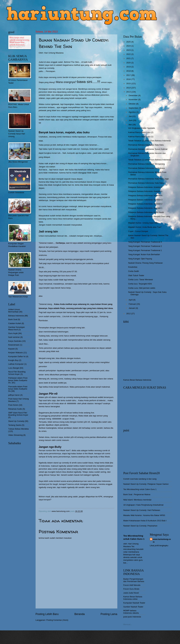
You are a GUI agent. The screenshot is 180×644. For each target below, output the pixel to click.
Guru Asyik (13, 333)
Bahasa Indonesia (16, 316)
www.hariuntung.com (162, 541)
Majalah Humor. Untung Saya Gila (143, 223)
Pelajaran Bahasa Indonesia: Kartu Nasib (146, 212)
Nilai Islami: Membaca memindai (137, 500)
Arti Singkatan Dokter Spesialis (142, 128)
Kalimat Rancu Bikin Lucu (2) (141, 132)
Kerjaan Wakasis (16, 353)
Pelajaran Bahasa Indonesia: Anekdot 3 (145, 200)
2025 (129, 42)
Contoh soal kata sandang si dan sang (140, 479)
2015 (129, 84)
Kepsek (12, 349)
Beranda (79, 614)
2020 (129, 63)
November (133, 100)
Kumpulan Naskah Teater (134, 603)
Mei (130, 125)
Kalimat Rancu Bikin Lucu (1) (141, 137)
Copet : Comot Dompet (138, 231)
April (131, 300)
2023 (129, 50)
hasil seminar (14, 337)
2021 (129, 58)
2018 (129, 71)
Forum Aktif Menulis (132, 585)
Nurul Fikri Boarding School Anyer (17, 373)
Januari (132, 308)
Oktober (132, 104)
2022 (129, 54)
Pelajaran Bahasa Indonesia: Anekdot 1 (145, 208)
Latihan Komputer (16, 364)
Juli (130, 116)
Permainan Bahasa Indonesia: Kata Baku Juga (148, 179)
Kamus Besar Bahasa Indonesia (137, 380)
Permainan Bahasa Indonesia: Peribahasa (146, 168)
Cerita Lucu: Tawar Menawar (141, 280)
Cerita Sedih (134, 271)
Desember (133, 95)
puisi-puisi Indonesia (132, 617)
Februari (133, 304)
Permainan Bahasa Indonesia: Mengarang (146, 164)
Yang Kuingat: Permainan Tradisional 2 (145, 246)
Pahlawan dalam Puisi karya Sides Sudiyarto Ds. (18, 380)
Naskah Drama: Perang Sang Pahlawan (145, 263)
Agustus (132, 112)
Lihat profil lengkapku (159, 546)
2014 (129, 88)
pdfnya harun (14, 395)
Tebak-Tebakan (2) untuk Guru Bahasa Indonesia (149, 141)
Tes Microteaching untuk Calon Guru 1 (140, 489)
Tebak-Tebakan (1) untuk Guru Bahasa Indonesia (149, 160)
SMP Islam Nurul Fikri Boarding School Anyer (18, 414)
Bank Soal (13, 319)
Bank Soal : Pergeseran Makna (137, 494)
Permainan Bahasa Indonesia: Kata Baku (146, 145)
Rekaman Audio (15, 409)
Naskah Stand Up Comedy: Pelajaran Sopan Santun (146, 484)
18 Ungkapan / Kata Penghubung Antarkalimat (143, 505)
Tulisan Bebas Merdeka (19, 429)
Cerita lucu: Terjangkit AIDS (140, 284)
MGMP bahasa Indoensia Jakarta (131, 612)
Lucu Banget (14, 368)
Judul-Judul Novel (131, 593)
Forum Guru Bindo (131, 589)
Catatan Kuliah (15, 323)
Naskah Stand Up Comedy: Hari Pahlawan (142, 510)
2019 (129, 67)
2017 (129, 75)
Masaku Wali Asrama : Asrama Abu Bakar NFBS (144, 515)
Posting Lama (109, 614)
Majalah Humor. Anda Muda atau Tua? (145, 227)
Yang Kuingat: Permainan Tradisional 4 (145, 242)
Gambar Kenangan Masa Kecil (17, 328)
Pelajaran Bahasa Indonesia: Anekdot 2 (145, 204)
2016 (129, 79)
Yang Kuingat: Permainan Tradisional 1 (145, 250)
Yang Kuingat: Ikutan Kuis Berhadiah (144, 254)
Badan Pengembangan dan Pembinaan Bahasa (134, 580)
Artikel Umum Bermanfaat (14, 311)
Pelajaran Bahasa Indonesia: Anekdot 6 (145, 187)
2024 (129, 46)
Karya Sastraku (15, 341)
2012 (129, 314)
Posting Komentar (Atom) (57, 620)
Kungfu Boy (13, 360)
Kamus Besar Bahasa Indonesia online (133, 598)
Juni (131, 120)
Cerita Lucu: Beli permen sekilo (142, 288)
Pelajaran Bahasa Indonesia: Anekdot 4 (145, 195)
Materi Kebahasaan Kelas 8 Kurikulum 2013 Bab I (145, 521)
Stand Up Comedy (16, 421)
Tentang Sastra (15, 425)
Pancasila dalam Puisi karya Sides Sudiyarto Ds (18, 389)
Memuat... (128, 624)
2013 (129, 92)
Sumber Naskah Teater (133, 607)
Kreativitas (133, 267)
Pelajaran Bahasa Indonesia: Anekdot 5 (145, 191)
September (134, 108)
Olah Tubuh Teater (136, 275)
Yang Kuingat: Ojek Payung (140, 259)
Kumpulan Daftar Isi (17, 356)
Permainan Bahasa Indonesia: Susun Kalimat (148, 149)
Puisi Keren (13, 405)
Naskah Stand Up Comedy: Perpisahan (140, 526)
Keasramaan (14, 345)
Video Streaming (16, 435)
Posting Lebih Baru (47, 614)
